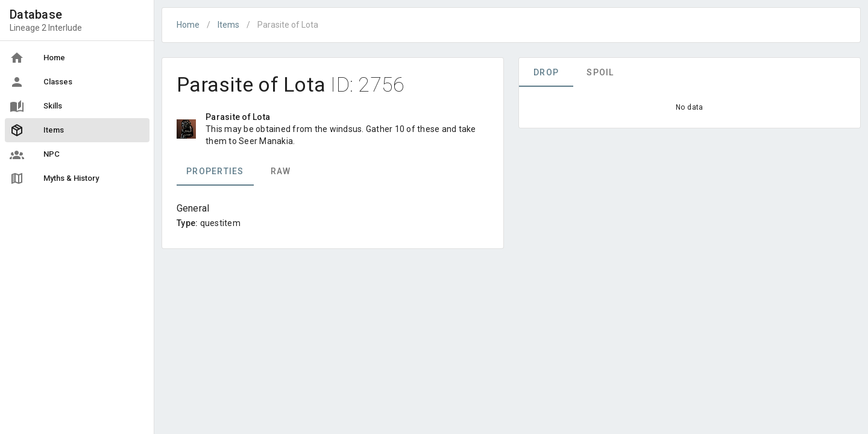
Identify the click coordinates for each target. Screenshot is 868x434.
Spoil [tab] (600, 72)
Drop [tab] (546, 72)
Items (228, 25)
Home (188, 25)
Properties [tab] (215, 171)
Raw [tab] (281, 171)
